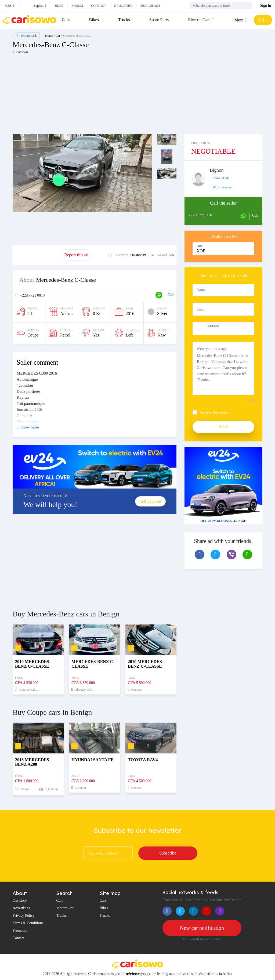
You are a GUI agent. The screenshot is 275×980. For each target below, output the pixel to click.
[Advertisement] (75, 96)
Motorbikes (65, 908)
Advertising (21, 908)
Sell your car (150, 501)
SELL (263, 20)
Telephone (213, 326)
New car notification (202, 928)
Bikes (94, 20)
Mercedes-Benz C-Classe (79, 36)
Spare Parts (159, 20)
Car (58, 36)
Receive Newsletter (214, 413)
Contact (99, 6)
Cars (66, 20)
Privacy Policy (24, 916)
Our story (20, 901)
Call (171, 295)
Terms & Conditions (28, 923)
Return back (27, 36)
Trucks (124, 20)
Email (201, 309)
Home (49, 36)
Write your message (211, 349)
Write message (222, 187)
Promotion (21, 931)
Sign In (265, 5)
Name (201, 290)
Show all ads (221, 178)
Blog (59, 6)
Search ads (150, 6)
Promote (36, 255)
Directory (123, 6)
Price (200, 246)
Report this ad (76, 255)
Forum (77, 6)
